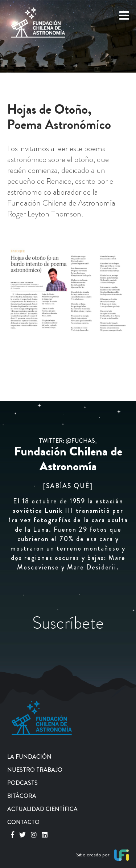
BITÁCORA (22, 796)
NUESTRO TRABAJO (35, 770)
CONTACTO (23, 822)
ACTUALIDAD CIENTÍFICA (42, 809)
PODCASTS (22, 783)
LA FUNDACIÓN (29, 757)
